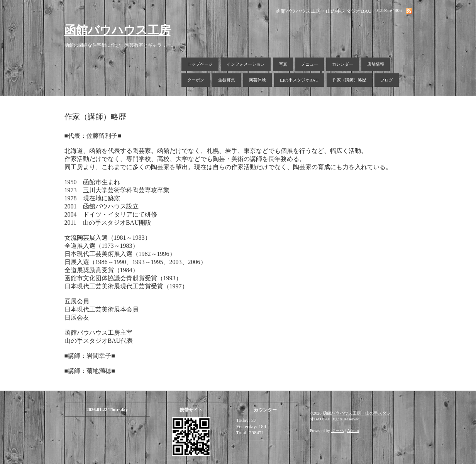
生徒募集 (227, 80)
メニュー (310, 64)
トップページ (200, 64)
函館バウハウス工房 (118, 30)
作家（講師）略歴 (349, 80)
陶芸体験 (257, 80)
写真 (283, 64)
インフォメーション (246, 64)
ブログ (387, 80)
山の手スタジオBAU (299, 80)
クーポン (196, 80)
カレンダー (343, 64)
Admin (353, 430)
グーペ (338, 430)
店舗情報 (376, 64)
